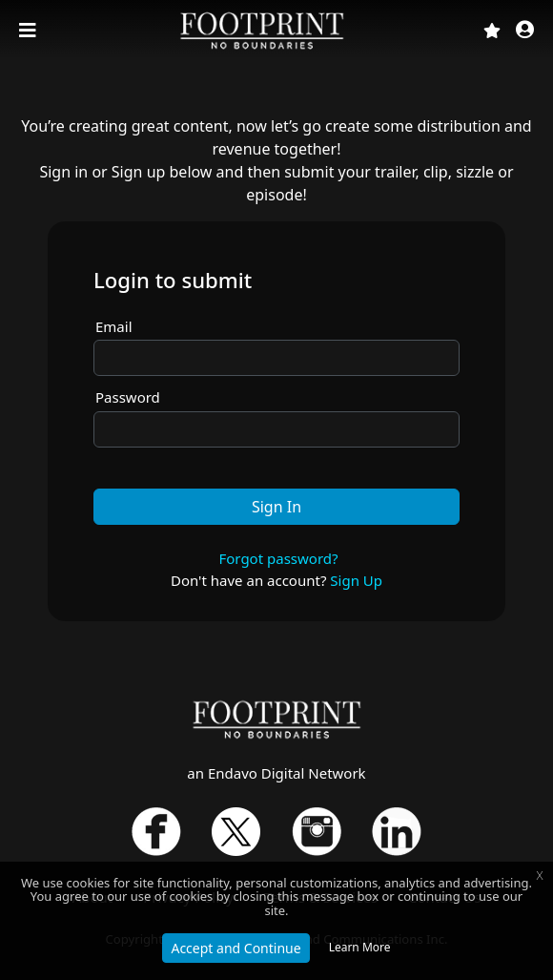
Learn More (360, 947)
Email (114, 326)
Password (128, 397)
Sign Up (356, 580)
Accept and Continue (236, 948)
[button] (525, 31)
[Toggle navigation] (30, 31)
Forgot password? (278, 558)
